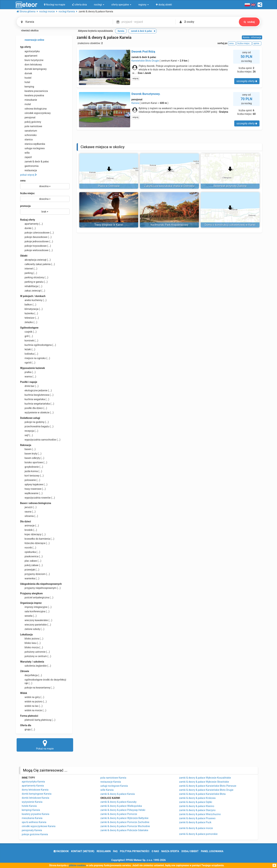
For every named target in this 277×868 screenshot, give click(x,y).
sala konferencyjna (35, 611)
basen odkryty (32, 458)
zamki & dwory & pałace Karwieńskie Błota (202, 794)
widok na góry (32, 697)
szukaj (249, 22)
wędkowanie (31, 493)
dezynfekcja (31, 675)
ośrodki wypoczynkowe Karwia (39, 826)
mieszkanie (29, 100)
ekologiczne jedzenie (36, 390)
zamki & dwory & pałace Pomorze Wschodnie (125, 826)
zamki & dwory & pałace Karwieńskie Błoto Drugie (206, 790)
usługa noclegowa (32, 148)
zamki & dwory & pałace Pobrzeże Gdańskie (124, 830)
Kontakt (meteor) (83, 851)
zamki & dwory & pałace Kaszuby (118, 802)
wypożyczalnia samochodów (40, 440)
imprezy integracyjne (36, 607)
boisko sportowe (34, 462)
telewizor (30, 318)
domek (26, 73)
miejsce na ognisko (35, 358)
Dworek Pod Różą (143, 51)
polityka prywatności (135, 851)
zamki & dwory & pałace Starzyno (197, 810)
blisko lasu (30, 643)
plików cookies (77, 865)
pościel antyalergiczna (37, 597)
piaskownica (31, 556)
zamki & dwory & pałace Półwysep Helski (123, 810)
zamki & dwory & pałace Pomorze (119, 814)
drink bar (29, 386)
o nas (155, 851)
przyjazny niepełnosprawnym (40, 588)
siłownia (29, 516)
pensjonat (28, 117)
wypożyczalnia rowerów (38, 498)
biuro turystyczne (32, 60)
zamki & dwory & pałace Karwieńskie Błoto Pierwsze (208, 786)
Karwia (135, 103)
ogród (28, 363)
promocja (25, 206)
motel (26, 104)
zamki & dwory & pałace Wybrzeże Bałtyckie (124, 818)
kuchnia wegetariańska (37, 404)
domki (28, 228)
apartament (29, 56)
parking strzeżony (34, 277)
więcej (135, 78)
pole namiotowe (31, 126)
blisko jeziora (32, 639)
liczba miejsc (27, 193)
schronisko (28, 135)
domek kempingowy (33, 69)
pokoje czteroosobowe (37, 233)
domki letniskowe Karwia (35, 798)
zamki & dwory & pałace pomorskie (198, 834)
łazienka (29, 313)
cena (23, 181)
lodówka (29, 354)
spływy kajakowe (34, 484)
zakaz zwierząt (33, 291)
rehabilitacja (31, 286)
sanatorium (29, 131)
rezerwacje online (32, 40)
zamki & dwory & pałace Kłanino (197, 806)
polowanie (30, 480)
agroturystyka (30, 51)
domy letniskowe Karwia (35, 790)
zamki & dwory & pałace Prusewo (197, 818)
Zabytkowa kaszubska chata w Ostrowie (170, 186)
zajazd (26, 157)
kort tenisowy (32, 476)
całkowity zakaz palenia (37, 264)
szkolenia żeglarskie (36, 666)
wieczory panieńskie (36, 625)
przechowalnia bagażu (37, 426)
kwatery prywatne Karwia (36, 814)
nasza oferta (170, 851)
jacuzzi (28, 507)
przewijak (30, 570)
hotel (25, 82)
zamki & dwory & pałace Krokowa (197, 798)
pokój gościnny (31, 122)
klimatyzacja (31, 309)
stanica (26, 139)
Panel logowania (212, 851)
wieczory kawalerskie (36, 620)
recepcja (29, 431)
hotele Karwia (29, 806)
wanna (28, 377)
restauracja (29, 170)
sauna (28, 512)
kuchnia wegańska (35, 399)
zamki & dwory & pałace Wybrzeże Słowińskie (204, 782)
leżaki (28, 349)
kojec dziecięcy (33, 534)
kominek (29, 341)
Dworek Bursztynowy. (146, 94)
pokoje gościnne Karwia (35, 834)
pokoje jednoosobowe (37, 241)
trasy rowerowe (33, 489)
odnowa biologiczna (33, 109)
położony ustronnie (35, 652)
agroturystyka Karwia (33, 782)
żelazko (29, 322)
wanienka (30, 578)
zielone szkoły (32, 629)
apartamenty (31, 224)
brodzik (29, 530)
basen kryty (31, 454)
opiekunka (30, 552)
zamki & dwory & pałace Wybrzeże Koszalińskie (205, 778)
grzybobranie (32, 467)
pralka (28, 372)
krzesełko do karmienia (37, 539)
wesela (28, 616)
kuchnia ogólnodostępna (38, 345)
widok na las (31, 706)
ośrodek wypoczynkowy (35, 113)
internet (29, 269)
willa (25, 153)
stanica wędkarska (33, 144)
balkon (28, 305)
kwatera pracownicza (34, 91)
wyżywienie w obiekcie (37, 412)
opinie (257, 43)
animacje (30, 526)
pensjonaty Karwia (32, 830)
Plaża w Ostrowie (109, 186)
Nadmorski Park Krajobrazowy (169, 225)
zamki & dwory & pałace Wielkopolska (121, 806)
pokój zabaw (31, 565)
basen (28, 449)
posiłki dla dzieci (34, 408)
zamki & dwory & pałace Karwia (117, 794)
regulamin (104, 851)
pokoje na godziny (34, 422)
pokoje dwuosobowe (36, 237)
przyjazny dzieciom (35, 574)
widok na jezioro (33, 702)
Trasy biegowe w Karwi (109, 225)
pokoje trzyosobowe (36, 246)
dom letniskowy (31, 65)
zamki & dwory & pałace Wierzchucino (200, 814)
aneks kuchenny (33, 300)
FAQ (115, 851)
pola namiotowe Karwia (113, 778)
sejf (26, 435)
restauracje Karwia (111, 782)
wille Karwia (107, 790)
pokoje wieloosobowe (36, 250)
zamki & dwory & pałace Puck (195, 822)
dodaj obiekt (190, 851)
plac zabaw (31, 561)
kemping (27, 87)
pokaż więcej (28, 175)
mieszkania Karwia (32, 818)
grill (26, 336)
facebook (61, 851)
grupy (28, 729)
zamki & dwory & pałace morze (196, 828)
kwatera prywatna (32, 95)
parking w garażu (34, 282)
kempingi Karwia (31, 810)
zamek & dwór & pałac (35, 162)
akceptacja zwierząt (35, 260)
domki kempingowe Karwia (37, 794)
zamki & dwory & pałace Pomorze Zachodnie (125, 822)
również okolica (28, 31)
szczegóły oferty (247, 81)
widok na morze (33, 710)
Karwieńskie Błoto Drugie (145, 61)
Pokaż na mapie (45, 745)
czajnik (28, 332)
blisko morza (32, 647)
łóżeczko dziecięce (35, 543)
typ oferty (26, 47)
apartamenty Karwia (33, 786)
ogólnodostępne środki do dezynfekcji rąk (43, 681)
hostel (26, 78)
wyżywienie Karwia (32, 802)
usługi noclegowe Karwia (114, 786)
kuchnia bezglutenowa (37, 395)
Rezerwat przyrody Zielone (230, 186)
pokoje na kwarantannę (37, 688)
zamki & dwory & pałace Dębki (196, 802)
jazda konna (31, 471)
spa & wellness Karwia (34, 822)
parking (29, 273)
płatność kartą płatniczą (38, 720)
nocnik (28, 548)
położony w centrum (36, 656)
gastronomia (29, 166)
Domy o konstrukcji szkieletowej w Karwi (230, 225)
